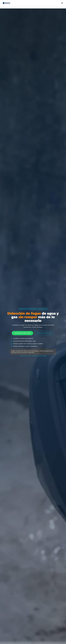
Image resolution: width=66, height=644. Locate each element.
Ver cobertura (33, 356)
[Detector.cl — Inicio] (9, 3)
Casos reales (42, 356)
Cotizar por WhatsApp (22, 333)
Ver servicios (24, 356)
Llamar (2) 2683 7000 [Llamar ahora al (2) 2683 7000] (44, 333)
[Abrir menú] (62, 3)
